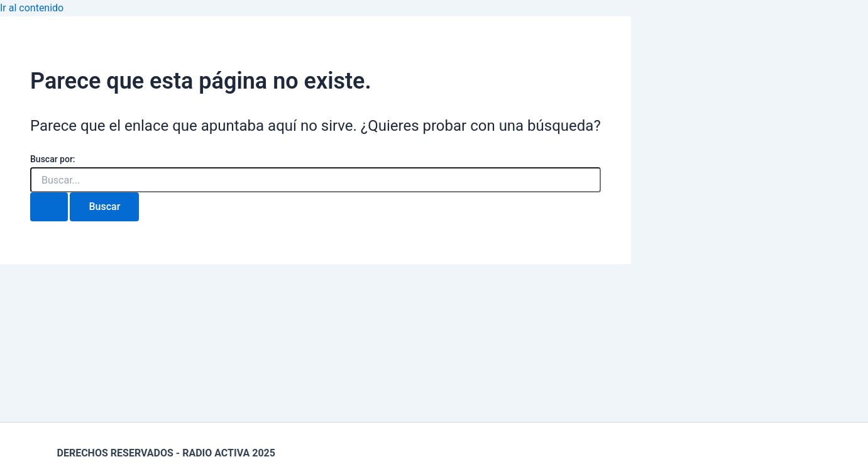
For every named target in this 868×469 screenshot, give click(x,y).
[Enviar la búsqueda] (49, 207)
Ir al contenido (32, 8)
